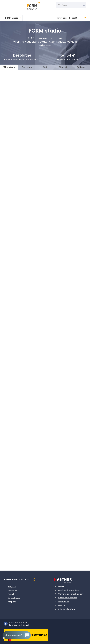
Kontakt (73, 18)
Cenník (11, 594)
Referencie (62, 18)
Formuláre (12, 590)
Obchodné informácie (69, 590)
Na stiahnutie (14, 598)
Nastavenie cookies (68, 598)
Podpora (12, 602)
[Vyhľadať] (84, 5)
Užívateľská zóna (66, 609)
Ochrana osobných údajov (71, 594)
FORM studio (12, 18)
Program (12, 586)
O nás (61, 586)
